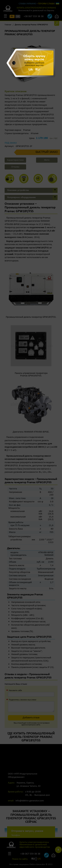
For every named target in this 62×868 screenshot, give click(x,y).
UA (31, 70)
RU (38, 70)
